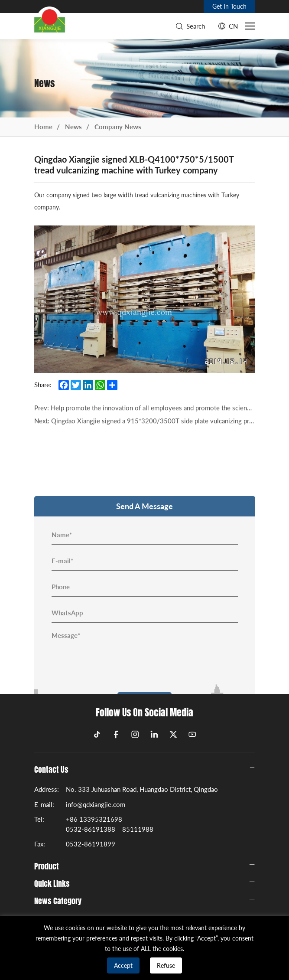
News (73, 127)
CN (233, 26)
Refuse (166, 965)
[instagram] (135, 735)
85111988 (138, 829)
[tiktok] (97, 735)
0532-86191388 (91, 829)
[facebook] (116, 735)
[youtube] (192, 735)
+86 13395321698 (94, 819)
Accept (123, 965)
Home (43, 127)
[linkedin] (154, 735)
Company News (118, 127)
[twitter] (173, 735)
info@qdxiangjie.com (96, 804)
